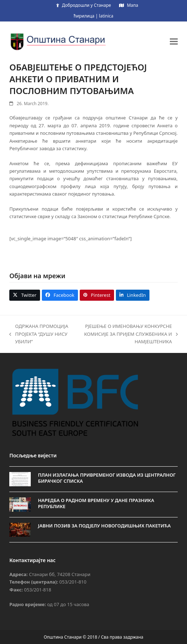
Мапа (132, 5)
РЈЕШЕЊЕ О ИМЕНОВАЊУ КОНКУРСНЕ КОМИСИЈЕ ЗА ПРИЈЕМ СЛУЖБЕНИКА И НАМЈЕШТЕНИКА (127, 334)
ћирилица (84, 16)
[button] (174, 41)
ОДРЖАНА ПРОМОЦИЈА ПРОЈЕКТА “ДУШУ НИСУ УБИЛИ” (39, 334)
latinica (106, 16)
